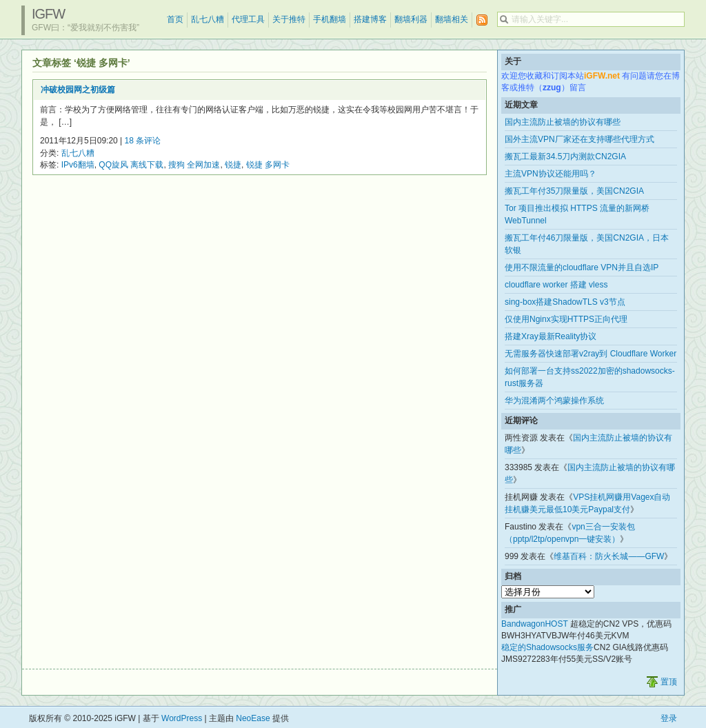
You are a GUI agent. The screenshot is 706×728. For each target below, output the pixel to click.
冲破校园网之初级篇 (78, 90)
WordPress (182, 718)
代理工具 (248, 19)
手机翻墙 (330, 19)
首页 (175, 19)
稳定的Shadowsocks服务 (547, 647)
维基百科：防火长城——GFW (609, 556)
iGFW (48, 14)
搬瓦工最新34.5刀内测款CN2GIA (565, 156)
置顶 (669, 682)
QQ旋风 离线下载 (131, 165)
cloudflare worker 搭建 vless (556, 285)
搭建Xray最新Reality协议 (551, 336)
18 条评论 (143, 141)
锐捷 (233, 165)
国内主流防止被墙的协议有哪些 (563, 122)
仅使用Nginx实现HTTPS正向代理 (566, 319)
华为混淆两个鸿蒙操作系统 (554, 401)
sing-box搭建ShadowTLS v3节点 (565, 302)
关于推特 (289, 19)
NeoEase (253, 718)
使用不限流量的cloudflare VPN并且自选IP (582, 267)
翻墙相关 (452, 19)
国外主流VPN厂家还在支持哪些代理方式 (579, 139)
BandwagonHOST (535, 624)
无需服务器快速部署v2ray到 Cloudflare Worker (591, 354)
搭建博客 (370, 19)
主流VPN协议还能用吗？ (551, 174)
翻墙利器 (411, 19)
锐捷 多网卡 (268, 165)
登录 (669, 718)
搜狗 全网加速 (194, 165)
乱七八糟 (208, 19)
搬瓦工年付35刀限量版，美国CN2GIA (574, 191)
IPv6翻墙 (78, 165)
